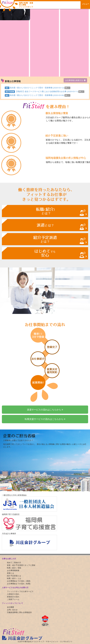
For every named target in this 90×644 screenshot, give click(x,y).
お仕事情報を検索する (74, 80)
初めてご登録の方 (14, 562)
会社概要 (10, 607)
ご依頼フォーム (13, 599)
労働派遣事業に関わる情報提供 (19, 612)
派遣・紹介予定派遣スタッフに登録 (21, 565)
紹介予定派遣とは (14, 576)
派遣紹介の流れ (13, 597)
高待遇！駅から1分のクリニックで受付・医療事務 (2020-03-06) (37, 95)
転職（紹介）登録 (14, 568)
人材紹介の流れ (13, 594)
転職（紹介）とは (14, 578)
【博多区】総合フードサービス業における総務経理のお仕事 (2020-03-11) (47, 91)
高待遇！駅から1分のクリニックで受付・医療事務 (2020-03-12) (37, 88)
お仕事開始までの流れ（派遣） (19, 581)
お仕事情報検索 (13, 570)
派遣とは (10, 573)
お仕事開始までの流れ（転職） (19, 584)
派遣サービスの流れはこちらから (45, 410)
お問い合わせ (12, 610)
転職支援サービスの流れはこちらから (45, 419)
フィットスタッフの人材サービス (20, 591)
